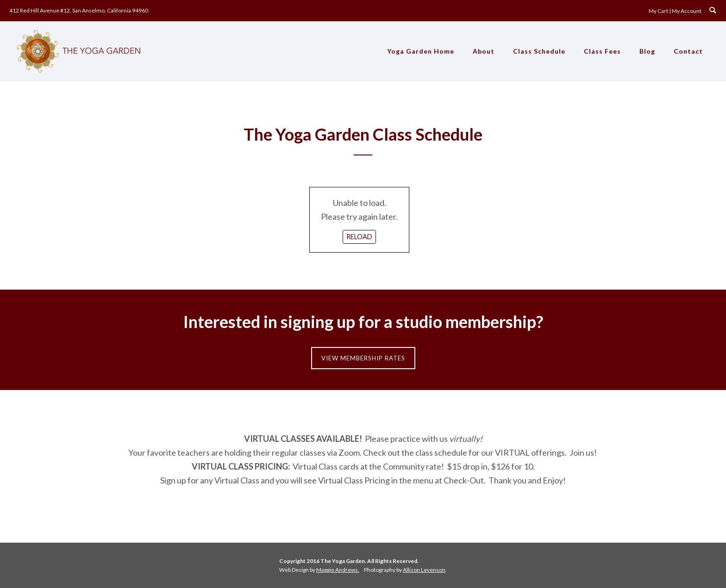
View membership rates (363, 358)
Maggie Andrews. (338, 570)
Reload (359, 237)
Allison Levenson (424, 570)
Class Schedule (539, 51)
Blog (647, 51)
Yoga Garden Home (421, 51)
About (484, 51)
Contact (688, 51)
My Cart (658, 11)
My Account (687, 11)
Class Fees (602, 51)
